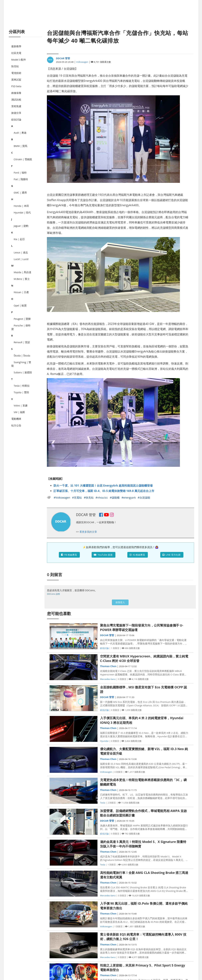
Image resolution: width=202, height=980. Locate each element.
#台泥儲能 (144, 498)
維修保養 (16, 93)
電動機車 (16, 419)
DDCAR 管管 (63, 58)
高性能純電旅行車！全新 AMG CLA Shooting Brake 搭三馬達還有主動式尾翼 (144, 875)
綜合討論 (16, 119)
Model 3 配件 (19, 60)
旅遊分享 (16, 113)
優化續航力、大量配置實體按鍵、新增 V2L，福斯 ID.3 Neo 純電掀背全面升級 (144, 751)
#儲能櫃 (115, 498)
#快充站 (89, 498)
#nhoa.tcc (102, 498)
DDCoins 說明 (53, 594)
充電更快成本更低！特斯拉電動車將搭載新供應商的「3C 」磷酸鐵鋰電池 (143, 782)
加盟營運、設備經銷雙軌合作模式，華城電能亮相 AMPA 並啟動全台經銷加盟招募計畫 (143, 813)
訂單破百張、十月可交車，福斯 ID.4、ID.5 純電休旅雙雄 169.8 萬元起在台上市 (104, 491)
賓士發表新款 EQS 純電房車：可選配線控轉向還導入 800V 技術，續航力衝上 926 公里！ (143, 937)
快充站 (15, 66)
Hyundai (104, 741)
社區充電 (16, 53)
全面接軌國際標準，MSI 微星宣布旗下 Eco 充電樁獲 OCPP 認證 (144, 689)
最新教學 (16, 46)
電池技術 (16, 73)
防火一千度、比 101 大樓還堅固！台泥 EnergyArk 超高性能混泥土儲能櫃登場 (103, 485)
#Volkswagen (62, 498)
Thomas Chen (108, 666)
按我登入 (120, 602)
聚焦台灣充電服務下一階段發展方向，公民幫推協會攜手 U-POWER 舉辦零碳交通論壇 (142, 628)
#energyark (129, 498)
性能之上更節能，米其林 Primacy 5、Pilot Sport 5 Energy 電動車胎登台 (143, 968)
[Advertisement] (101, 18)
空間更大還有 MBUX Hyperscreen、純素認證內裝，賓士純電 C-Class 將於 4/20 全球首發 (144, 659)
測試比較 (16, 99)
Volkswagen (82, 62)
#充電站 (77, 498)
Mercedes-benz (108, 679)
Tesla (103, 803)
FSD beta (16, 86)
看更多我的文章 (88, 532)
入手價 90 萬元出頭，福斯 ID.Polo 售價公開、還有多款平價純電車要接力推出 (144, 906)
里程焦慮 (16, 106)
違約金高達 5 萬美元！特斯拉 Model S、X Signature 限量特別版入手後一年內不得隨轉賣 (143, 844)
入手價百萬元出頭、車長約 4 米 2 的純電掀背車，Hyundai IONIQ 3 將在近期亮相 (142, 720)
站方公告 (16, 425)
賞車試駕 (16, 80)
